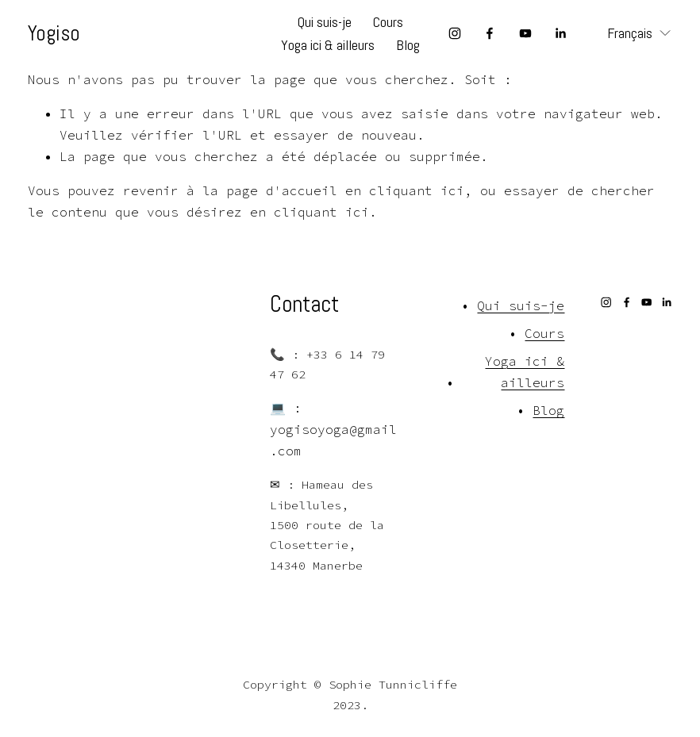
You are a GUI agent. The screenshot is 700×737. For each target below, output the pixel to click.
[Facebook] (490, 33)
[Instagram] (455, 33)
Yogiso (54, 33)
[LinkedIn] (560, 33)
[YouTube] (525, 33)
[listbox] (628, 34)
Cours (388, 22)
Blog (408, 45)
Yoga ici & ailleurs (328, 45)
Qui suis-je (325, 22)
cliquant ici (417, 190)
